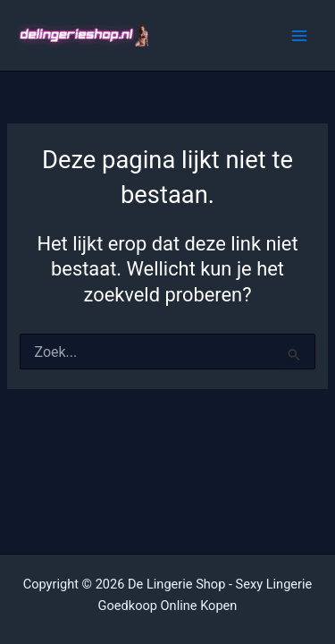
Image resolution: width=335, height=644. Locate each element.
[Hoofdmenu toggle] (299, 35)
